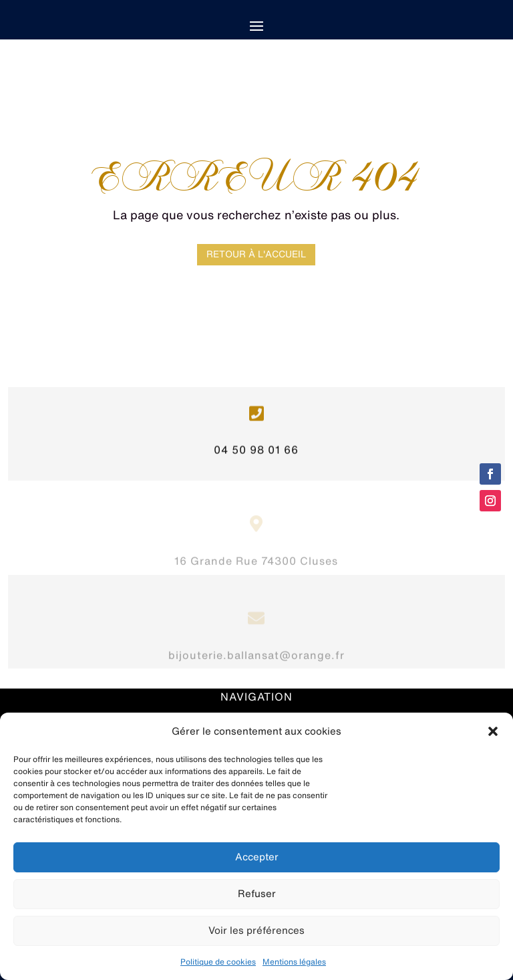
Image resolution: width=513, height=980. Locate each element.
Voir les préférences (256, 930)
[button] (493, 731)
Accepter (257, 857)
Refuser (257, 893)
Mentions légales (294, 962)
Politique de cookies (218, 962)
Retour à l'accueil (256, 254)
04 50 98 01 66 (256, 454)
